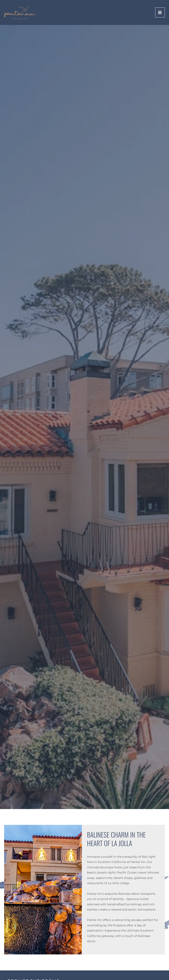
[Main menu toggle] (160, 12)
